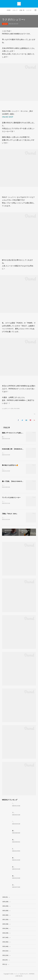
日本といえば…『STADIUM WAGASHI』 (23, 886)
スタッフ (15, 10)
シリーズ (29, 10)
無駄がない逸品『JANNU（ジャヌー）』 (23, 877)
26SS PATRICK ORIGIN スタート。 (22, 850)
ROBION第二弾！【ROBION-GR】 (13, 449)
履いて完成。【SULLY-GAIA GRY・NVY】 (16, 482)
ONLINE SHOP (8, 117)
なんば (5, 24)
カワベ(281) (11, 409)
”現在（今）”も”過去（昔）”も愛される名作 (24, 804)
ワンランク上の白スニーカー (11, 498)
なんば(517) (5, 409)
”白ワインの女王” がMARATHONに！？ (23, 822)
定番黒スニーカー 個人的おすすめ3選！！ (24, 868)
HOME (9, 10)
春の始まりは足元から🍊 (10, 465)
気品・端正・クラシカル (19, 841)
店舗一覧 (22, 10)
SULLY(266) (17, 409)
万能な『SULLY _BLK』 (10, 514)
